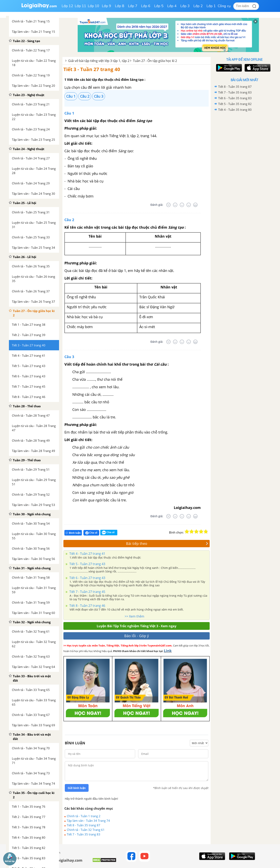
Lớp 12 (67, 6)
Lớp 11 (80, 6)
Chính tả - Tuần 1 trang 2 (84, 816)
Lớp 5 (159, 6)
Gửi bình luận (77, 788)
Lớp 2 (198, 6)
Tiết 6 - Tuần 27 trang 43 (87, 578)
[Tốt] (189, 205)
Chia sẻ (91, 533)
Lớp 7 (133, 6)
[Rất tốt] (195, 205)
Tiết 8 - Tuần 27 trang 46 (87, 606)
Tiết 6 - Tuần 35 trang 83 (235, 98)
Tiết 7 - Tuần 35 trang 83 (84, 834)
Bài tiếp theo (167, 543)
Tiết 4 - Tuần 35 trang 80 (235, 110)
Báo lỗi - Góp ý (137, 636)
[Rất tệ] (168, 205)
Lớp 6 (146, 6)
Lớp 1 (211, 6)
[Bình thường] (182, 205)
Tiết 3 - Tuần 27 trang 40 (92, 69)
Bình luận (73, 533)
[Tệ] (175, 205)
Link (168, 651)
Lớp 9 (107, 6)
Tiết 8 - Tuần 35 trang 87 (84, 825)
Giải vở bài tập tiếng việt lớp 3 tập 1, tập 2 (99, 61)
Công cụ (224, 6)
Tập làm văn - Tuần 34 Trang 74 (88, 821)
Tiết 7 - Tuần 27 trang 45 (87, 592)
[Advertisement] (244, 176)
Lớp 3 (185, 6)
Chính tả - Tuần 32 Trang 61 (86, 830)
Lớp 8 (120, 6)
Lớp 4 (172, 6)
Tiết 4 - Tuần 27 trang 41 (87, 554)
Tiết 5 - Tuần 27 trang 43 (87, 564)
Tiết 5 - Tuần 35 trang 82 (235, 104)
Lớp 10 (94, 6)
